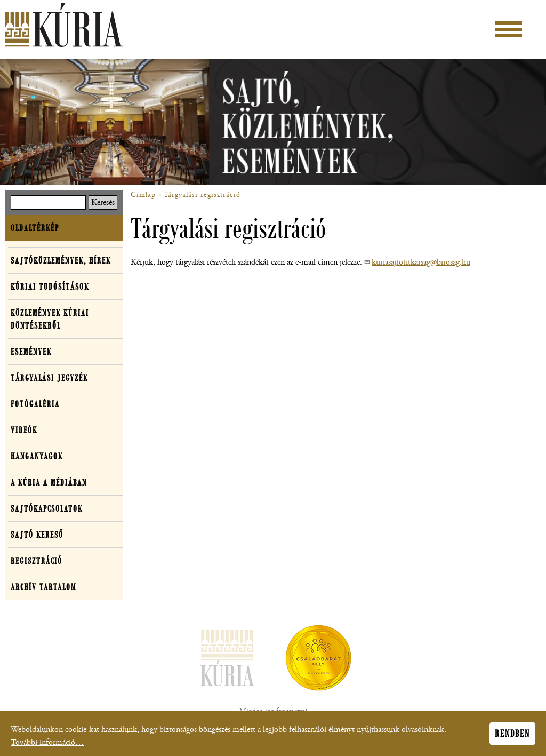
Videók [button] (24, 430)
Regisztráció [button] (37, 561)
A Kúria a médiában (49, 482)
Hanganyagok (37, 456)
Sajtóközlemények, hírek (61, 260)
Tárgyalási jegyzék (49, 378)
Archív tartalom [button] (43, 587)
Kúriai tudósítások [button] (50, 287)
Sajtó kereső (37, 535)
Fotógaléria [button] (35, 404)
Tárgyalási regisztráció (202, 195)
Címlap (143, 195)
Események (31, 352)
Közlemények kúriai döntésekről (50, 319)
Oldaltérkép (35, 228)
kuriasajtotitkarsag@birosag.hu (421, 262)
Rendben (512, 734)
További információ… (47, 743)
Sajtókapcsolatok (47, 508)
